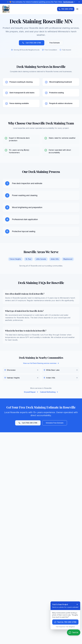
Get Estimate (69, 2)
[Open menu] (77, 9)
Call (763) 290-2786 (32, 43)
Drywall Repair (31, 392)
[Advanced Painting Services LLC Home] (6, 9)
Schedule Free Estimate (55, 423)
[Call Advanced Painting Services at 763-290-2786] (66, 9)
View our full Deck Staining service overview (41, 363)
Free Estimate (55, 43)
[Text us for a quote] (74, 632)
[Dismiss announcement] (79, 2)
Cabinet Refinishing (49, 392)
